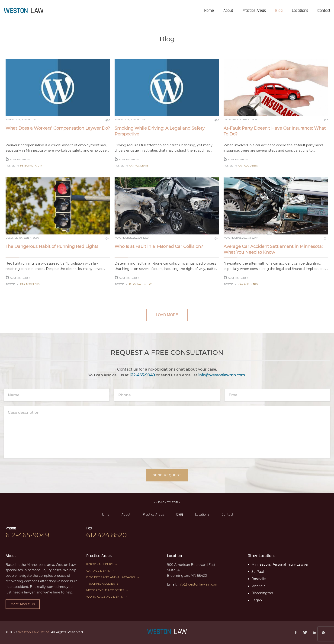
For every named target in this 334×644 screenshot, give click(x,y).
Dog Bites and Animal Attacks (111, 577)
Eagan (257, 600)
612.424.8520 (106, 535)
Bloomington (262, 593)
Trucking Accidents (102, 584)
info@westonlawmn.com (222, 375)
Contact (227, 514)
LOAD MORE (167, 315)
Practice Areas (153, 514)
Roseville (259, 579)
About (126, 514)
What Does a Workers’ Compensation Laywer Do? (58, 128)
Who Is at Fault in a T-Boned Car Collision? (159, 247)
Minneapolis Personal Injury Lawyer (280, 564)
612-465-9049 (142, 375)
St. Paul (258, 572)
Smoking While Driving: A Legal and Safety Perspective (160, 131)
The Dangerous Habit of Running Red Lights (52, 247)
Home (105, 514)
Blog (180, 514)
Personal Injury (31, 166)
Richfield (259, 586)
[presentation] (24, 10)
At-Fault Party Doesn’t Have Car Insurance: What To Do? (275, 131)
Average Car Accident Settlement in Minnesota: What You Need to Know (273, 249)
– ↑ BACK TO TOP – (167, 502)
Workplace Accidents (104, 597)
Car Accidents (139, 166)
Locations (202, 514)
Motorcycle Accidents (105, 590)
